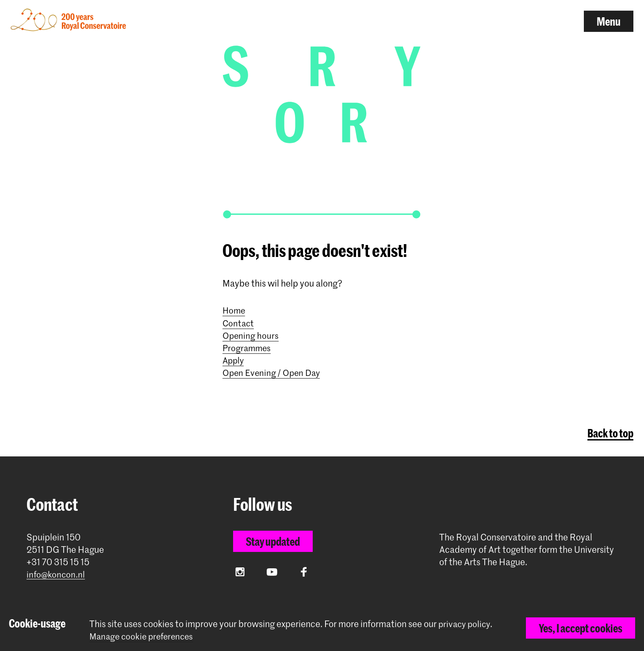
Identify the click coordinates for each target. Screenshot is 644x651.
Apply (234, 359)
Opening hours (251, 334)
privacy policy (466, 624)
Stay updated (273, 540)
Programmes (248, 346)
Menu (609, 21)
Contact (239, 322)
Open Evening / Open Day (273, 371)
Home (234, 309)
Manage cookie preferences (144, 636)
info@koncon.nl (56, 573)
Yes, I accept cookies (581, 628)
